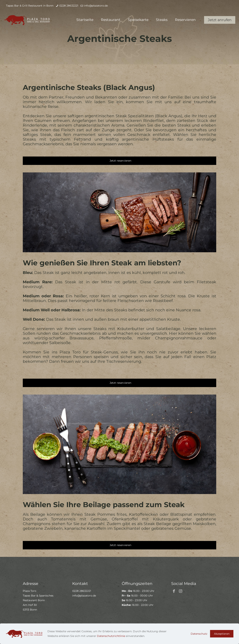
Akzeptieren (222, 634)
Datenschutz (199, 634)
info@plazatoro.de (96, 6)
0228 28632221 (69, 6)
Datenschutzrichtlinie (111, 636)
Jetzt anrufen (220, 20)
